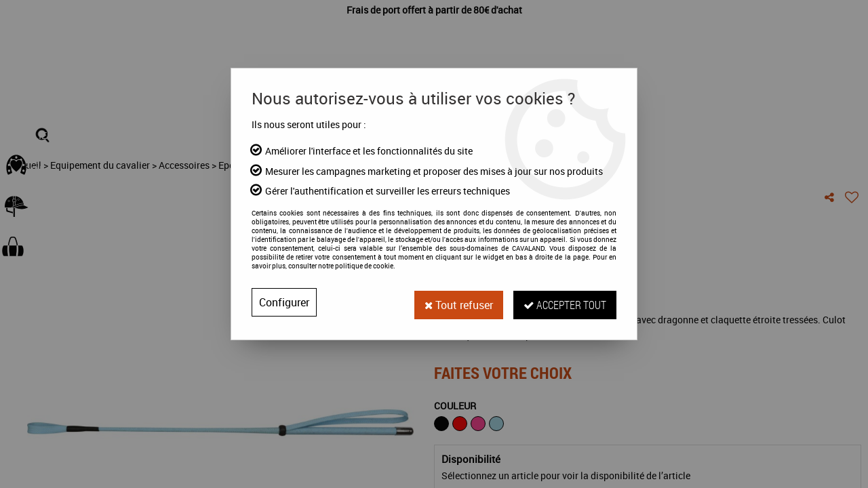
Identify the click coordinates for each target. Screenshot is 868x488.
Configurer (284, 302)
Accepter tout (564, 302)
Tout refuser (456, 302)
